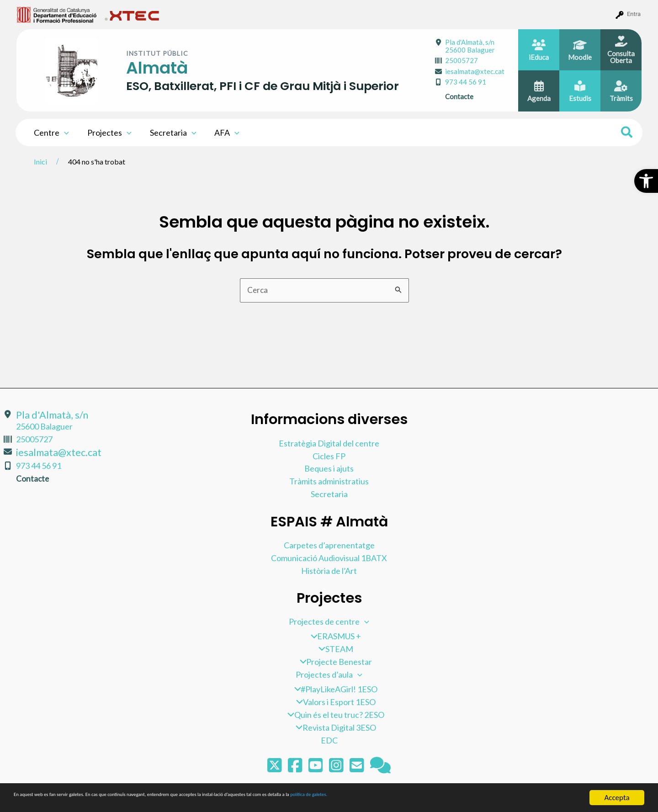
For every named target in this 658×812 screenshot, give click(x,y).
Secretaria (169, 133)
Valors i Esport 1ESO (334, 702)
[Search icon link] (627, 133)
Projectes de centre (329, 621)
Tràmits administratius (329, 481)
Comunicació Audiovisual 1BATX (329, 557)
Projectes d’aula (329, 674)
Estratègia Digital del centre (329, 443)
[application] (63, 133)
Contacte (459, 96)
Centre (50, 133)
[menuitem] (57, 14)
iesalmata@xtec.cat (475, 71)
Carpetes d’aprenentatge (329, 545)
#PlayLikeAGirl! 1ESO (334, 689)
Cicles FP (329, 456)
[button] (646, 181)
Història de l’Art (329, 570)
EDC (329, 740)
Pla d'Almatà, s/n (470, 46)
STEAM (334, 649)
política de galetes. (482, 798)
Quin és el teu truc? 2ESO (334, 715)
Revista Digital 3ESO (334, 727)
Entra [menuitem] (634, 14)
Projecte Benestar (334, 662)
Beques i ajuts (329, 468)
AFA (220, 133)
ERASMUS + (334, 636)
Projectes (107, 133)
